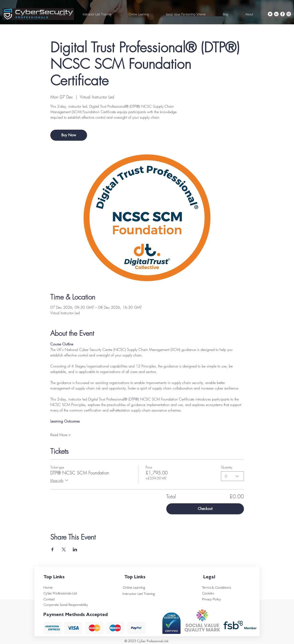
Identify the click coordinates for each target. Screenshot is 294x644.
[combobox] (232, 476)
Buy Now (69, 135)
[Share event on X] (64, 549)
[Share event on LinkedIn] (75, 549)
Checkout (205, 509)
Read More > (61, 435)
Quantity (227, 467)
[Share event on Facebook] (52, 549)
